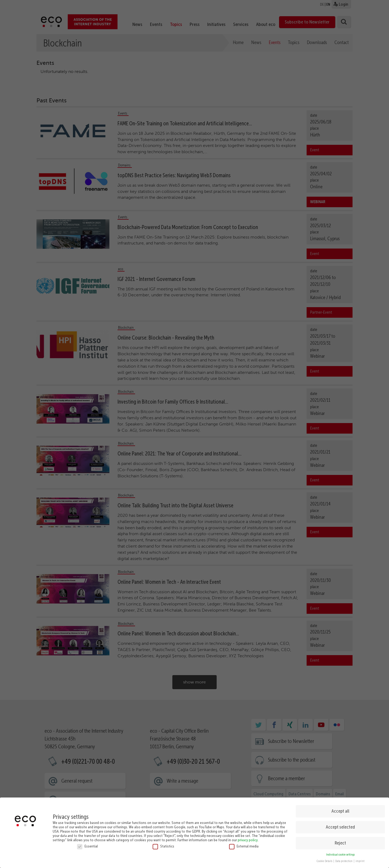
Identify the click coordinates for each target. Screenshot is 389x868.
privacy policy (248, 840)
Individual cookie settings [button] (340, 855)
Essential (87, 846)
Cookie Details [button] (325, 861)
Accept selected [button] (340, 827)
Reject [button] (340, 843)
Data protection (344, 861)
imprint (360, 861)
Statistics (163, 846)
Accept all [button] (340, 811)
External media (244, 846)
